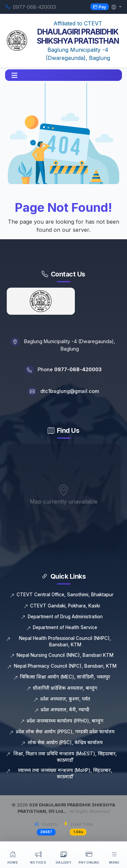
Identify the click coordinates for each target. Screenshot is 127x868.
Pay (100, 7)
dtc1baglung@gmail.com (70, 391)
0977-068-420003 (34, 7)
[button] (15, 75)
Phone (70, 369)
